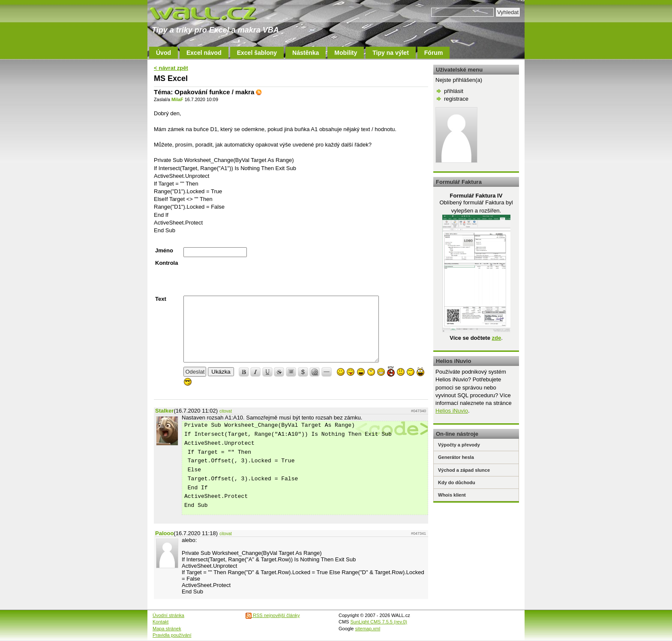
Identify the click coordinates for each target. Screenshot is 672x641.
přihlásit (454, 91)
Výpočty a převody (459, 445)
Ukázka (221, 372)
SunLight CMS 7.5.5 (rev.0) (379, 622)
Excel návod (204, 53)
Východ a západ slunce (464, 470)
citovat (226, 411)
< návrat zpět (171, 68)
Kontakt (160, 622)
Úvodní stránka (168, 615)
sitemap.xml (368, 629)
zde (496, 338)
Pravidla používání (172, 635)
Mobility (346, 53)
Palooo (164, 533)
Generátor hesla (456, 457)
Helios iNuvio (452, 411)
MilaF (177, 99)
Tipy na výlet (391, 53)
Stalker (164, 411)
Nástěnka (306, 53)
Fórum (434, 53)
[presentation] (249, 276)
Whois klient (452, 495)
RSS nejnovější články (273, 615)
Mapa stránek (167, 629)
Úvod (163, 53)
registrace (456, 99)
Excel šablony (257, 53)
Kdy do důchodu (457, 482)
